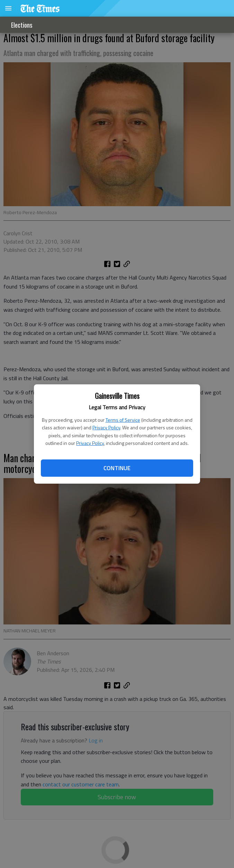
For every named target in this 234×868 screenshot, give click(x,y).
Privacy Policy (106, 427)
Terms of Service (123, 420)
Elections (22, 25)
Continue (117, 468)
